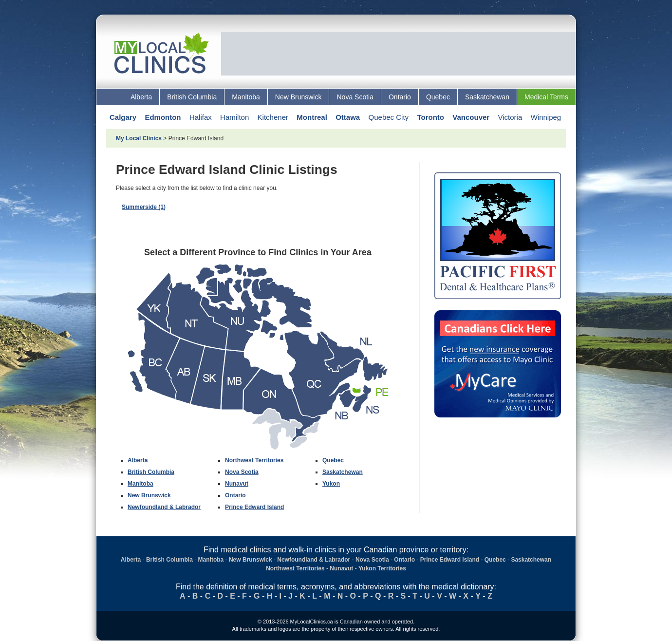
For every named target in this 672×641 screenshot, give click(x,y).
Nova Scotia (355, 97)
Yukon (331, 484)
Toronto (430, 117)
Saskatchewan (487, 97)
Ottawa (348, 117)
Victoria (510, 117)
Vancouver (471, 117)
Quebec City (389, 117)
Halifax (201, 117)
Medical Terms (546, 97)
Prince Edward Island (254, 507)
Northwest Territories (254, 460)
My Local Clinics (139, 138)
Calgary (123, 117)
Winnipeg (546, 117)
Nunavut (237, 484)
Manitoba (246, 97)
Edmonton (163, 117)
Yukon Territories (382, 568)
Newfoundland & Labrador (164, 507)
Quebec (438, 97)
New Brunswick (299, 97)
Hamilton (234, 117)
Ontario (400, 97)
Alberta (141, 97)
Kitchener (273, 117)
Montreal (312, 117)
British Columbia (192, 97)
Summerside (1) (144, 207)
